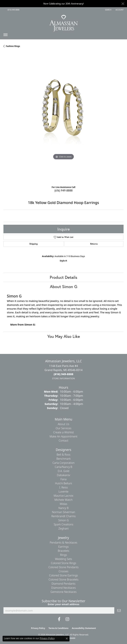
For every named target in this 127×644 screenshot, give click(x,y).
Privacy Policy (38, 628)
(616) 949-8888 (63, 190)
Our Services (63, 428)
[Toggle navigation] (5, 36)
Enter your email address (63, 604)
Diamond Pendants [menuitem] (63, 584)
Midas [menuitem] (63, 504)
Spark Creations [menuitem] (63, 524)
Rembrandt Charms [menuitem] (63, 516)
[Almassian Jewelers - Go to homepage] (64, 22)
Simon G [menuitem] (63, 520)
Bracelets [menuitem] (64, 551)
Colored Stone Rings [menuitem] (63, 563)
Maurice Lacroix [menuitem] (63, 496)
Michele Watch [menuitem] (63, 500)
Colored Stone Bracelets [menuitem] (63, 579)
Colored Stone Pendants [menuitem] (63, 567)
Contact (63, 441)
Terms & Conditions (59, 628)
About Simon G (64, 286)
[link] (13, 10)
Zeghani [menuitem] (64, 528)
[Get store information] (63, 378)
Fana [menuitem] (64, 479)
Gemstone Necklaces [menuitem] (63, 592)
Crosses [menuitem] (64, 571)
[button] (108, 10)
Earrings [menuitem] (63, 547)
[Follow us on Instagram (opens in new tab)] (67, 619)
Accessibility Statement (84, 628)
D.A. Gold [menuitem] (64, 471)
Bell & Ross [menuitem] (63, 455)
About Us (64, 424)
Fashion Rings (13, 46)
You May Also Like (64, 336)
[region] (63, 118)
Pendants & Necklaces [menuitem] (63, 543)
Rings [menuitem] (63, 555)
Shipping (33, 244)
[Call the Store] (64, 374)
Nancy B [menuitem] (63, 508)
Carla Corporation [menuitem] (64, 463)
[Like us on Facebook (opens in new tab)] (59, 619)
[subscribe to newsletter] (119, 610)
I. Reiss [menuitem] (63, 487)
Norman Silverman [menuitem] (63, 512)
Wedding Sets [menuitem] (63, 559)
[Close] (123, 4)
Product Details (63, 277)
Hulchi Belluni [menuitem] (64, 483)
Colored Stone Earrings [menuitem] (63, 575)
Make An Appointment (63, 436)
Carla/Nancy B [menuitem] (63, 467)
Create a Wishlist (63, 432)
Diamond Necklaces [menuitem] (64, 588)
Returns (94, 244)
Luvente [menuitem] (63, 492)
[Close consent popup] (67, 639)
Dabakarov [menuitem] (63, 475)
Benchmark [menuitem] (64, 459)
